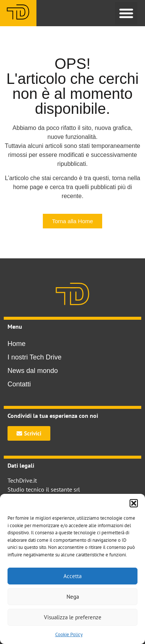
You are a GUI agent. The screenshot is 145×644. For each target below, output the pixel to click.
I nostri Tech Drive (35, 357)
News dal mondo (33, 371)
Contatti (19, 384)
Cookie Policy (69, 634)
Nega (73, 597)
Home (17, 344)
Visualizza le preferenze (73, 617)
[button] (134, 503)
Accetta (72, 576)
